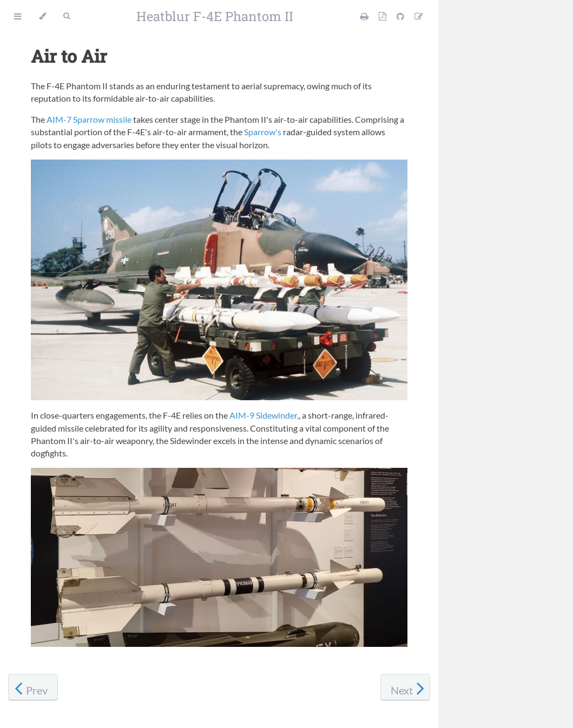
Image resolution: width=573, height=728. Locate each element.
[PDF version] (383, 16)
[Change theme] (42, 16)
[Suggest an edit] (419, 16)
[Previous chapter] (33, 687)
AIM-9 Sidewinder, (264, 415)
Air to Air (69, 56)
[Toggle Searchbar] (67, 16)
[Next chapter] (405, 687)
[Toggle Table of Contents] (18, 16)
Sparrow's (263, 132)
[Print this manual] (365, 16)
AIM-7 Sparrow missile (89, 119)
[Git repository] (401, 16)
